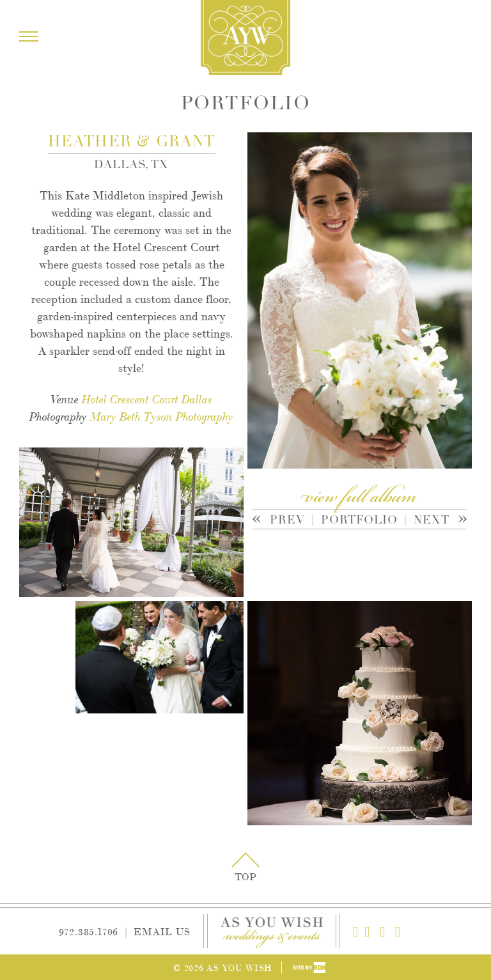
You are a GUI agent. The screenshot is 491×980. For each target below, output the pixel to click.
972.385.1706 (89, 931)
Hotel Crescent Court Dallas (147, 400)
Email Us (162, 931)
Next (432, 521)
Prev (284, 521)
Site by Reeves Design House (309, 968)
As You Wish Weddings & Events (245, 37)
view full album (359, 498)
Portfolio (359, 520)
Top (245, 876)
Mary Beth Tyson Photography (162, 417)
